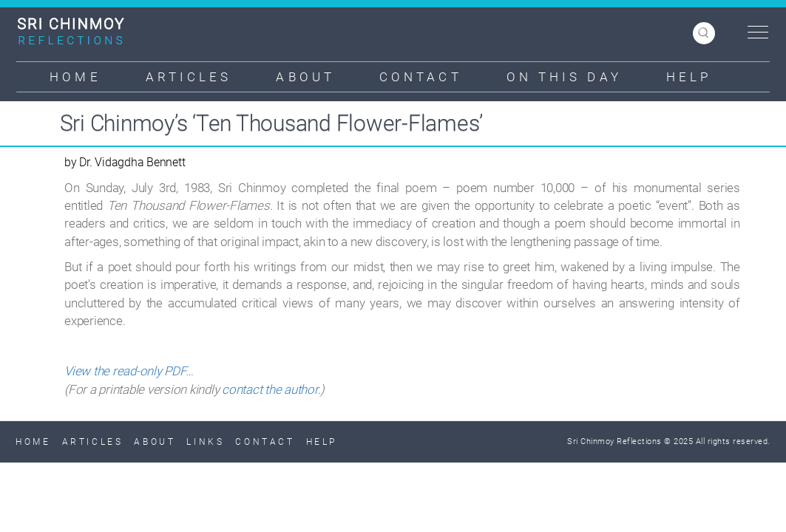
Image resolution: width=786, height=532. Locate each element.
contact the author (270, 389)
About (305, 77)
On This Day (564, 77)
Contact (421, 77)
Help (689, 77)
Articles (189, 77)
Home (75, 77)
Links (205, 442)
